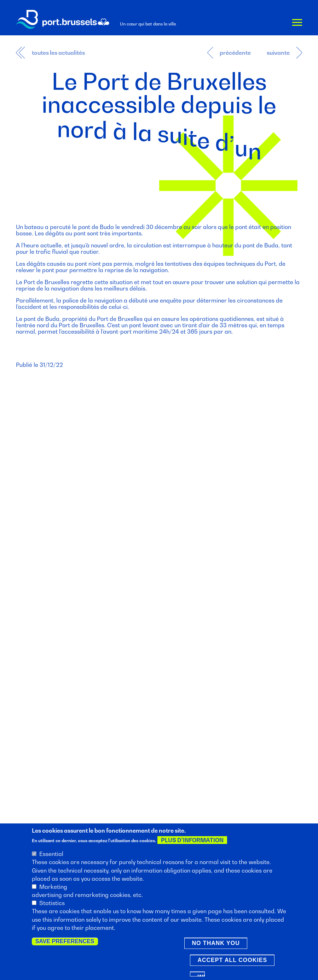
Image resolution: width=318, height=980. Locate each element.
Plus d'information (192, 841)
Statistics (52, 904)
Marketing (53, 887)
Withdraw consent (201, 976)
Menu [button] (297, 23)
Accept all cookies (232, 961)
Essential (51, 855)
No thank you (216, 944)
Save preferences (65, 942)
